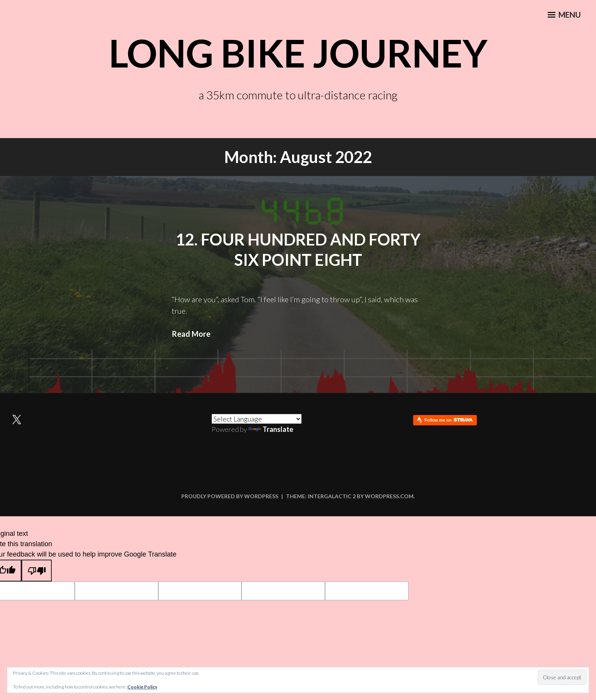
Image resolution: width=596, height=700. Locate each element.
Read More (191, 334)
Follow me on (449, 420)
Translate (271, 429)
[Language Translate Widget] (257, 419)
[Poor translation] (37, 571)
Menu (563, 16)
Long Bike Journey (298, 53)
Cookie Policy (142, 687)
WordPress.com (389, 496)
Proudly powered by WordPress (230, 496)
